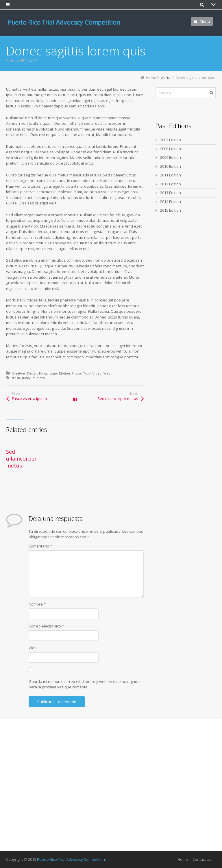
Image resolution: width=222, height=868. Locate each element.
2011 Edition (171, 175)
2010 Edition (171, 166)
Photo (76, 373)
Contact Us (202, 859)
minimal (39, 378)
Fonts (43, 373)
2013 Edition (171, 193)
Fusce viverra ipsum (29, 398)
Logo (53, 373)
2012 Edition (171, 184)
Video (97, 373)
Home (183, 859)
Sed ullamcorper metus (118, 398)
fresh (16, 378)
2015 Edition (171, 210)
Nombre (37, 604)
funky (26, 378)
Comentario (40, 546)
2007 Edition (171, 140)
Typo (87, 373)
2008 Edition (171, 149)
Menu (205, 21)
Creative (18, 373)
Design (32, 373)
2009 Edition (171, 157)
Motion (64, 373)
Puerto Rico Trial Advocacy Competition (71, 859)
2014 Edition (171, 202)
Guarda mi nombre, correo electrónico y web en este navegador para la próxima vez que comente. (85, 684)
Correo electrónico (46, 626)
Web (107, 373)
